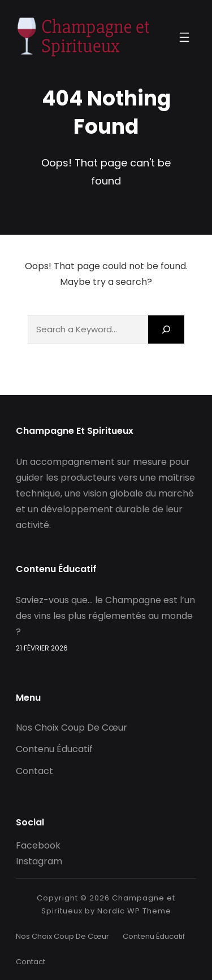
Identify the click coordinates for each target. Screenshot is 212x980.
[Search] (166, 329)
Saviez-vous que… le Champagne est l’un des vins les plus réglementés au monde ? (105, 616)
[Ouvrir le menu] (184, 37)
